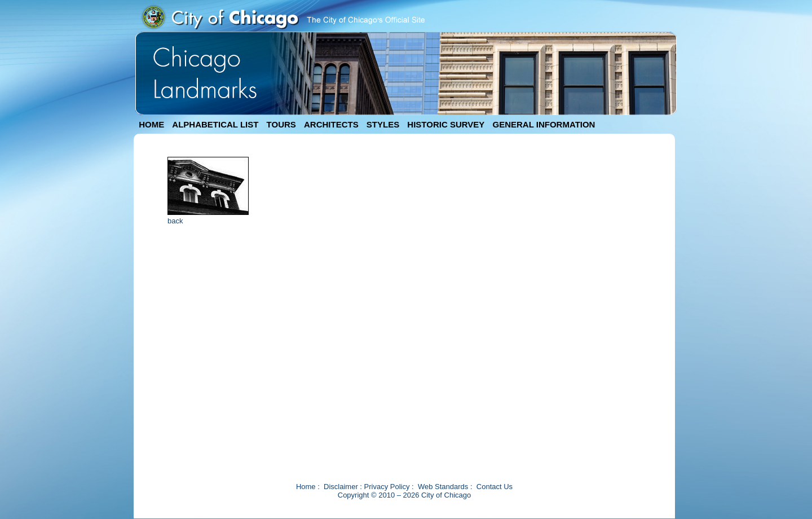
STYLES (383, 124)
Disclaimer (341, 487)
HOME (151, 124)
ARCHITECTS (331, 124)
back (175, 221)
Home (306, 487)
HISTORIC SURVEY (446, 124)
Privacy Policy (387, 487)
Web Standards (443, 487)
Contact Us (495, 487)
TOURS (281, 124)
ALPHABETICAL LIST (215, 124)
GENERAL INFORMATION (544, 124)
